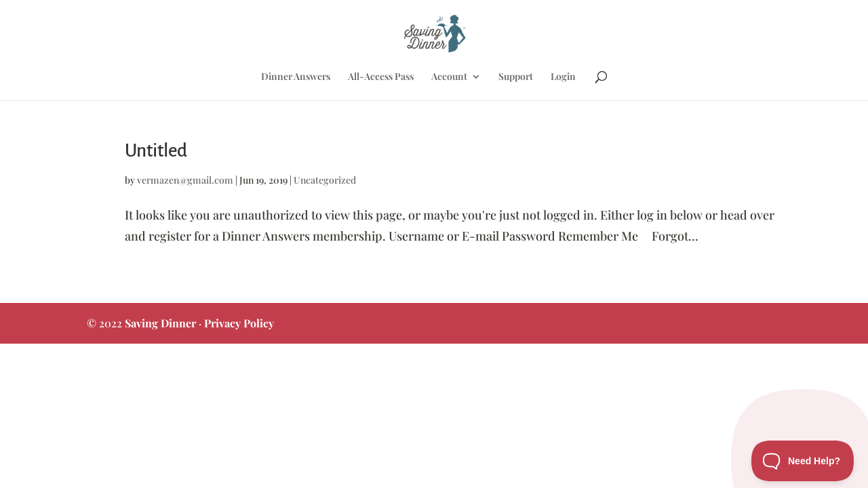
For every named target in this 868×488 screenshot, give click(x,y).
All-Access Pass (381, 77)
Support (516, 77)
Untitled (156, 151)
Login (563, 77)
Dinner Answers (296, 77)
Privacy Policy (239, 323)
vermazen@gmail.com (185, 180)
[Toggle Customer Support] (803, 461)
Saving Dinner (160, 323)
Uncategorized (325, 180)
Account (449, 77)
